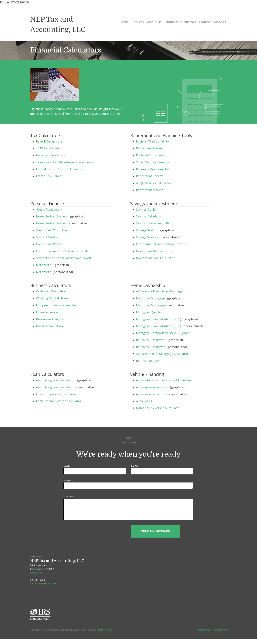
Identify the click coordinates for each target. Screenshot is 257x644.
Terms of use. (105, 634)
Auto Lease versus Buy (152, 387)
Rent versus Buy (148, 361)
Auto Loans (144, 401)
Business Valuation (50, 326)
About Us (154, 22)
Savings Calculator (149, 216)
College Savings (147, 230)
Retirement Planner (150, 148)
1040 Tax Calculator (50, 148)
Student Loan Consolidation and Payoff (64, 258)
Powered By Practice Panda (212, 634)
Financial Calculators (180, 22)
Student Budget (48, 237)
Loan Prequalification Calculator (59, 401)
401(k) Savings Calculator (154, 183)
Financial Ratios (48, 312)
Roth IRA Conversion (151, 155)
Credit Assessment (50, 209)
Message (69, 497)
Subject (68, 480)
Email (134, 466)
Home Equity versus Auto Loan (158, 408)
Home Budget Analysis (52, 216)
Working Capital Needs (53, 298)
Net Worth (44, 265)
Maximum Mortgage (151, 298)
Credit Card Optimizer (52, 230)
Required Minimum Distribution (159, 169)
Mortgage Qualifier (150, 312)
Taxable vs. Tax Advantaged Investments (65, 162)
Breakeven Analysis (50, 319)
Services (138, 22)
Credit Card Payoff (49, 244)
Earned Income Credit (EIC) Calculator (63, 169)
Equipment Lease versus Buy (57, 305)
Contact (205, 22)
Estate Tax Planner (50, 176)
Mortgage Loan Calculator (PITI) (159, 319)
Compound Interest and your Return (162, 244)
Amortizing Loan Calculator (56, 380)
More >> (220, 22)
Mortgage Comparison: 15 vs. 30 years (163, 333)
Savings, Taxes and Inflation (156, 223)
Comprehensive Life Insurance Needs (63, 251)
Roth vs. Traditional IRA (153, 141)
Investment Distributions (154, 251)
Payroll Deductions (50, 141)
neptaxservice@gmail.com (44, 588)
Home (124, 22)
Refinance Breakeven (151, 340)
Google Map (37, 577)
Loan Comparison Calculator (57, 394)
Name (67, 466)
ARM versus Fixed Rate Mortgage (160, 291)
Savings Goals (146, 209)
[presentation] (101, 536)
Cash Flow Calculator (51, 291)
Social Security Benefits (153, 162)
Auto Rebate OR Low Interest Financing (164, 380)
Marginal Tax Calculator (53, 155)
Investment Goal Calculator (156, 258)
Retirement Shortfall (151, 176)
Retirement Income (150, 190)
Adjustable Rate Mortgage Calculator (163, 354)
